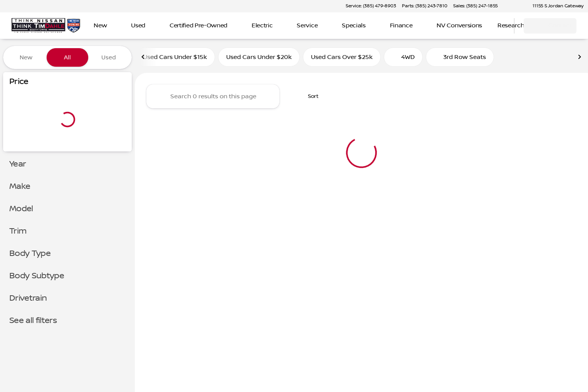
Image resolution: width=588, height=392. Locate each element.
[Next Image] (580, 57)
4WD (403, 57)
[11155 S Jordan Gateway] (554, 6)
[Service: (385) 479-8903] (371, 6)
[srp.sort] (309, 97)
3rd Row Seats (460, 57)
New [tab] (26, 57)
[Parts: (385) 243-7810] (424, 6)
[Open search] (499, 26)
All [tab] (67, 57)
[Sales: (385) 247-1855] (475, 6)
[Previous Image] (143, 57)
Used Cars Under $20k (259, 57)
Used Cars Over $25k (342, 57)
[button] (515, 6)
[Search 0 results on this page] (213, 97)
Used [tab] (109, 57)
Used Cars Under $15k (175, 57)
